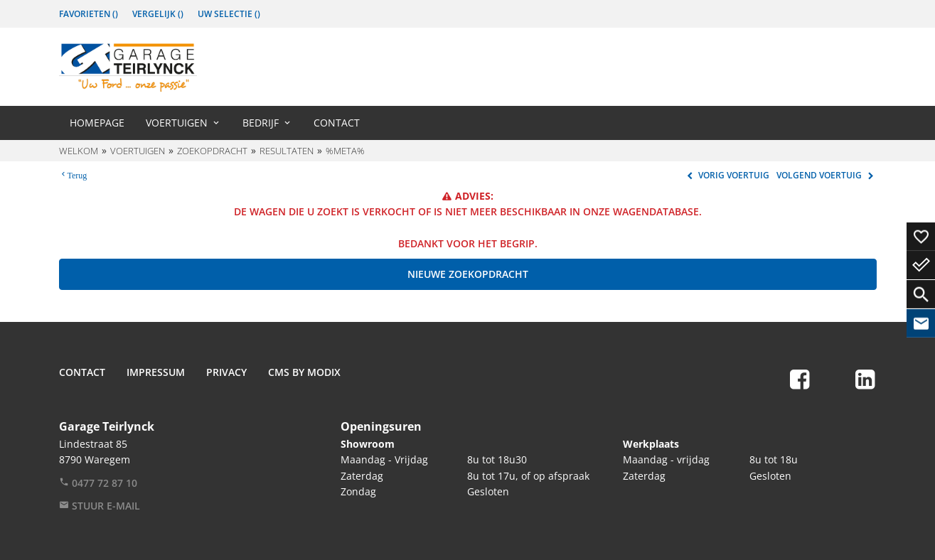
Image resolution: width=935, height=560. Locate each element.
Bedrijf (261, 123)
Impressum (156, 372)
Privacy (226, 372)
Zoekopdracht (212, 151)
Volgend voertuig (827, 175)
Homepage (97, 123)
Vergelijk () (158, 14)
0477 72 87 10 (98, 483)
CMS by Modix (304, 372)
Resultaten (287, 151)
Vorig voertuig (726, 175)
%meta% (345, 151)
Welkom (79, 151)
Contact (337, 123)
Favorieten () (89, 14)
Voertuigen (177, 123)
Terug (78, 174)
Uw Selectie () (229, 14)
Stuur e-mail (100, 506)
